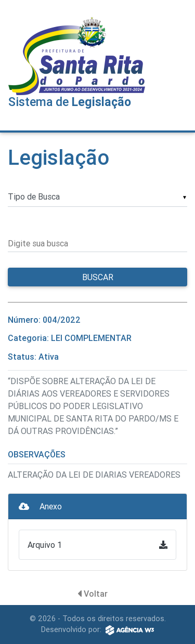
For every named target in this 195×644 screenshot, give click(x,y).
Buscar (98, 277)
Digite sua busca (38, 243)
